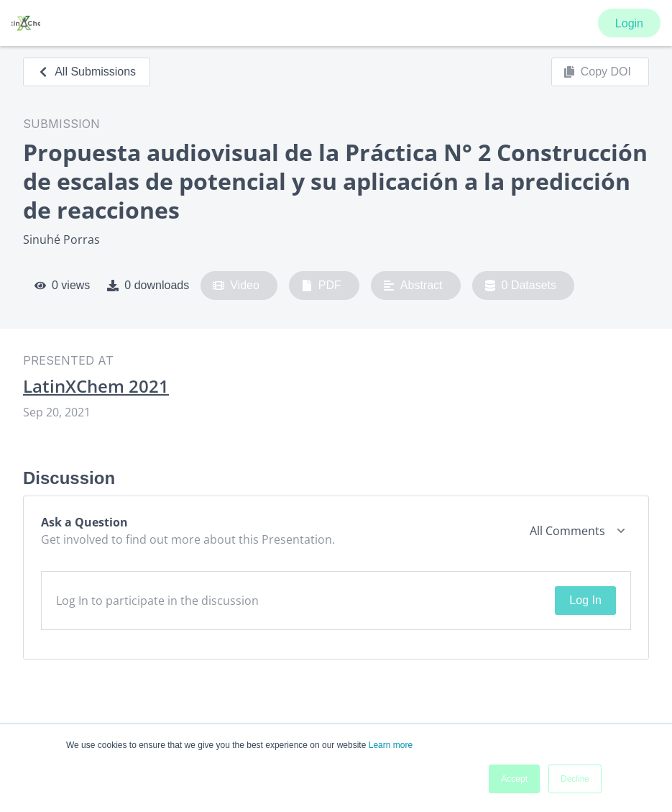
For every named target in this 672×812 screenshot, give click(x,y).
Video (236, 286)
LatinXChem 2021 (96, 386)
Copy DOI (597, 72)
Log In (585, 600)
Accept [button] (514, 779)
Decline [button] (575, 779)
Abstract (413, 286)
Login (629, 23)
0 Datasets (521, 286)
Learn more (391, 745)
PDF (321, 286)
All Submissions (87, 72)
